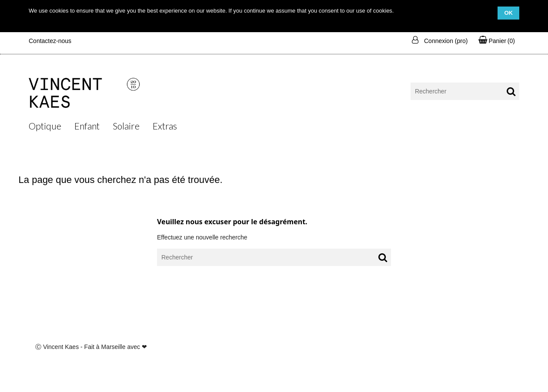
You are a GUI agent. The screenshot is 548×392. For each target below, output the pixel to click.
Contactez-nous (50, 41)
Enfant (87, 126)
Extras (165, 126)
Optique (45, 126)
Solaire (126, 126)
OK (508, 13)
